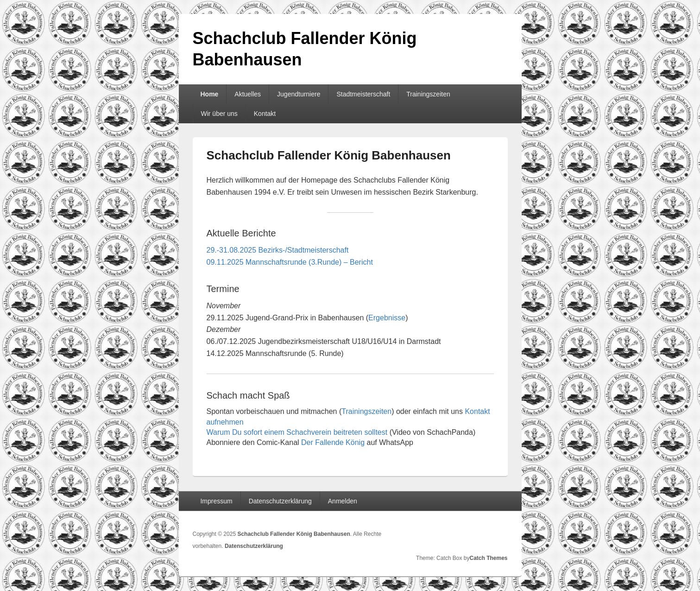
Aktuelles (248, 94)
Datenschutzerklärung (280, 501)
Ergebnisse (387, 318)
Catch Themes (488, 558)
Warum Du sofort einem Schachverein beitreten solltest (297, 432)
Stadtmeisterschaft (363, 94)
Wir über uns (219, 114)
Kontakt (265, 114)
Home (209, 94)
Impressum (216, 501)
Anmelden (343, 501)
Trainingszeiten (428, 94)
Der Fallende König (333, 442)
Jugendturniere (299, 94)
